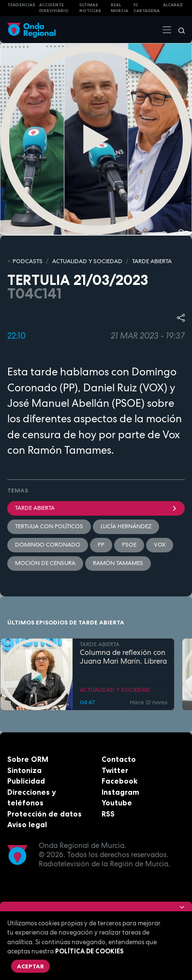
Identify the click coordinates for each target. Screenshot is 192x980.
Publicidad (26, 781)
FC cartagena (147, 8)
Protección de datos (44, 814)
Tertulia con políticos (49, 526)
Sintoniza (24, 770)
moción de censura (45, 563)
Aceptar (30, 966)
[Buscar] (178, 30)
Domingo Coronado (48, 545)
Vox (160, 545)
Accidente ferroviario (54, 8)
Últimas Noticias (90, 8)
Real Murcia (119, 8)
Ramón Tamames (118, 563)
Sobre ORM (28, 759)
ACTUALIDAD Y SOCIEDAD (87, 261)
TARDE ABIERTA (152, 261)
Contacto (119, 759)
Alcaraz (173, 5)
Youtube (117, 803)
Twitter (115, 770)
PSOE (129, 545)
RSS (108, 814)
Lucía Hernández (126, 526)
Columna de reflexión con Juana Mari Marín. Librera (123, 657)
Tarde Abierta (96, 508)
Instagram (120, 792)
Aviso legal (27, 824)
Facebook (119, 781)
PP (101, 545)
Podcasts (28, 261)
